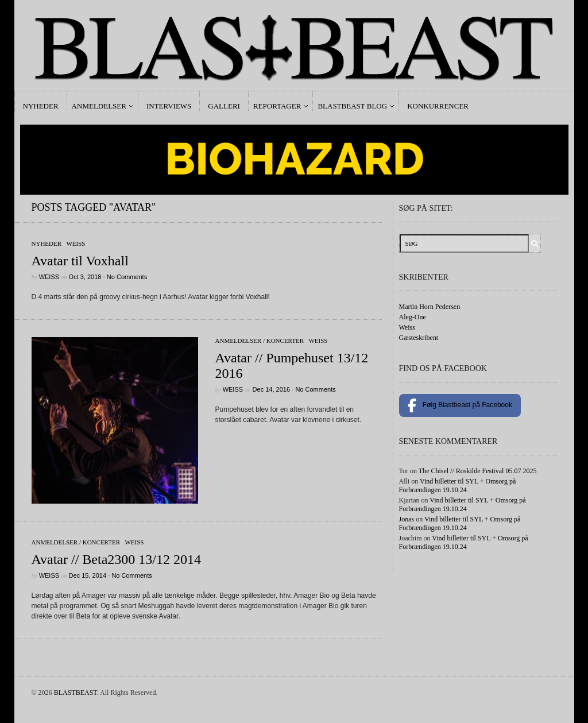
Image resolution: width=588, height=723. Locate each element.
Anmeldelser (99, 106)
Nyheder (41, 106)
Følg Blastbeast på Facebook (460, 405)
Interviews (169, 106)
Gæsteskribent (419, 338)
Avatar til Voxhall (80, 261)
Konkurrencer (438, 106)
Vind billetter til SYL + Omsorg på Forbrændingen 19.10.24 (458, 486)
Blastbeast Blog (352, 106)
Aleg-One (413, 317)
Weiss (76, 243)
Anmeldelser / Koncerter (260, 341)
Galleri (224, 106)
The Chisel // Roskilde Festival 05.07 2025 (478, 471)
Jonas (407, 519)
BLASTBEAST (76, 693)
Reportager (277, 106)
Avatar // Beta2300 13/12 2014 (117, 559)
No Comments (127, 277)
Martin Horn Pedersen (430, 307)
